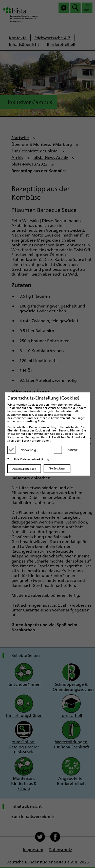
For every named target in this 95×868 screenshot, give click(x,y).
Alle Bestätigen (57, 469)
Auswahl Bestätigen (24, 469)
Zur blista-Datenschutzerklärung (28, 459)
